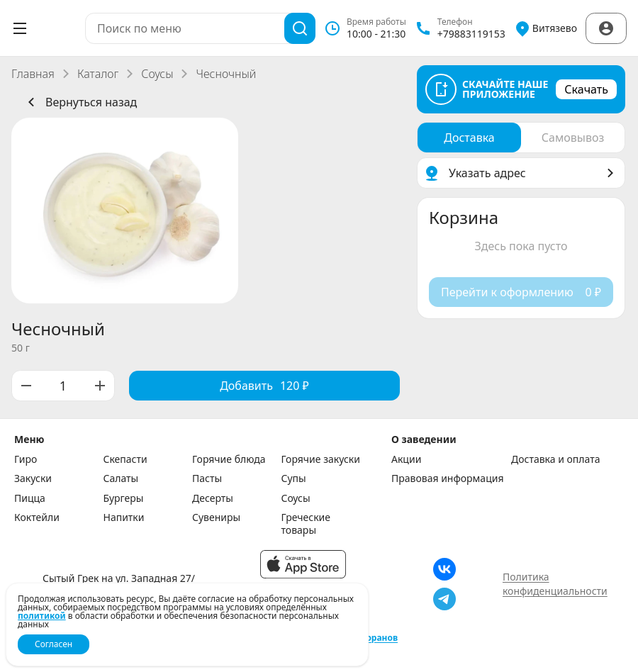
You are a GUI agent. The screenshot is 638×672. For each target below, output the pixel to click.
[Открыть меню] (20, 28)
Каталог (98, 74)
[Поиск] (300, 28)
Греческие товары (306, 523)
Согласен (54, 644)
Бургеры (124, 498)
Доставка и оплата (555, 459)
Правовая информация (447, 478)
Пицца (30, 498)
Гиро (26, 459)
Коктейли (37, 517)
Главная (33, 74)
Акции (406, 459)
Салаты (121, 478)
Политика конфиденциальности (555, 584)
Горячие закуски (321, 459)
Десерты (213, 498)
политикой (42, 616)
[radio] (469, 138)
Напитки (124, 517)
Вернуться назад (80, 102)
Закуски (33, 478)
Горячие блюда (229, 459)
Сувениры (216, 517)
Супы (294, 478)
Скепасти (125, 459)
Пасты (207, 478)
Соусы (157, 74)
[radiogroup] (521, 138)
